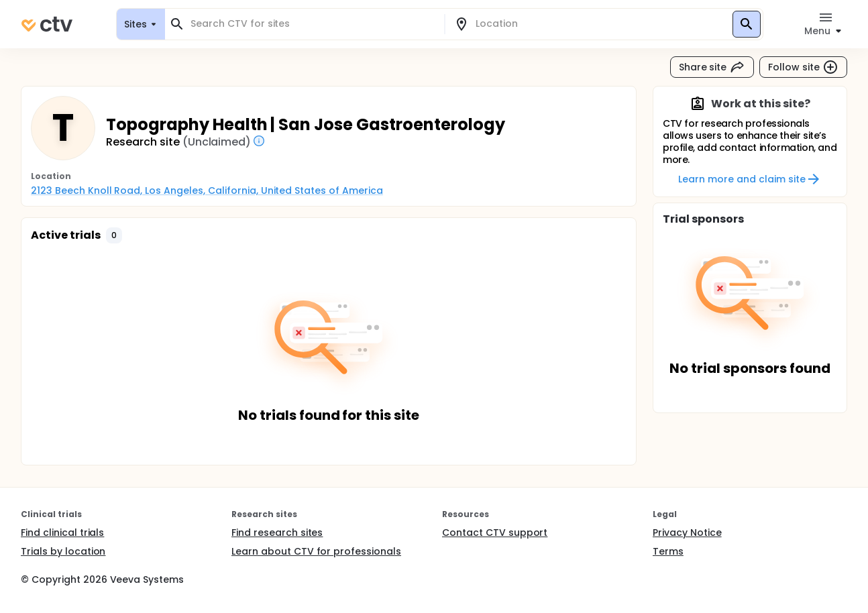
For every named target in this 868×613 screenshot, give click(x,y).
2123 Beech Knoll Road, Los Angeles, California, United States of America (207, 190)
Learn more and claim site (750, 179)
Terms (668, 551)
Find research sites (277, 533)
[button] (114, 235)
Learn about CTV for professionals (316, 551)
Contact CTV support (495, 533)
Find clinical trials (62, 533)
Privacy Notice (687, 533)
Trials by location (63, 551)
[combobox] (313, 24)
